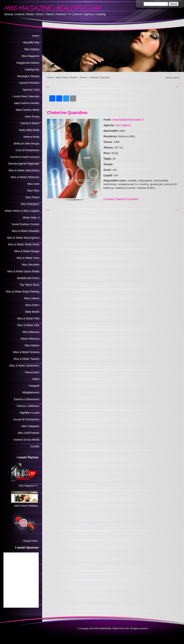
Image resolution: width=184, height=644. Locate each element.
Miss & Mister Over (28, 258)
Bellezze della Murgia (27, 143)
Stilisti (36, 379)
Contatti (35, 446)
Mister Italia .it (31, 217)
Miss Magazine (30, 56)
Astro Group (32, 117)
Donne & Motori (30, 123)
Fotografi (34, 386)
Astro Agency (123, 125)
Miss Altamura (31, 332)
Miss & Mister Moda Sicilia (24, 244)
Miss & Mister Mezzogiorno (23, 238)
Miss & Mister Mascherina (24, 170)
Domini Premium (29, 83)
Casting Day (32, 69)
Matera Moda (31, 137)
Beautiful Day (31, 42)
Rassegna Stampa (28, 76)
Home (50, 77)
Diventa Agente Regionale (24, 164)
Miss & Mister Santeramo (24, 366)
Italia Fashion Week (28, 110)
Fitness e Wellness (28, 406)
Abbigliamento (31, 392)
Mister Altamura (30, 339)
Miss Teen (33, 191)
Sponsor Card (31, 90)
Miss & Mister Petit (28, 318)
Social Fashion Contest (25, 224)
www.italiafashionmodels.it (128, 120)
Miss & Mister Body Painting (23, 292)
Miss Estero (32, 305)
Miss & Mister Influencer (25, 177)
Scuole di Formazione (26, 419)
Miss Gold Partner (29, 433)
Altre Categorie (30, 426)
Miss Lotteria (32, 298)
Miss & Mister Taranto (26, 359)
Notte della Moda (29, 130)
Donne (83, 77)
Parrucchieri (32, 372)
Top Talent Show (30, 285)
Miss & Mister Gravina (26, 352)
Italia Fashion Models (66, 77)
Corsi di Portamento (27, 150)
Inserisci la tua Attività (26, 440)
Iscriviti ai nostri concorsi (25, 157)
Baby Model (32, 312)
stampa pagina (172, 77)
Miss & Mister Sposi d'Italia (23, 271)
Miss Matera (32, 345)
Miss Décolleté (31, 265)
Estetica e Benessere (27, 399)
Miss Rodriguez (30, 204)
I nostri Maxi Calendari (26, 96)
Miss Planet (32, 197)
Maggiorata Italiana (28, 63)
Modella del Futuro (28, 278)
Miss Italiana (32, 49)
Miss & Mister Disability (25, 231)
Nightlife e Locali (29, 413)
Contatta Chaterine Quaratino (121, 199)
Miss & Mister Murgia (27, 251)
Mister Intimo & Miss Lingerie (22, 211)
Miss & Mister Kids (28, 325)
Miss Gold (33, 184)
